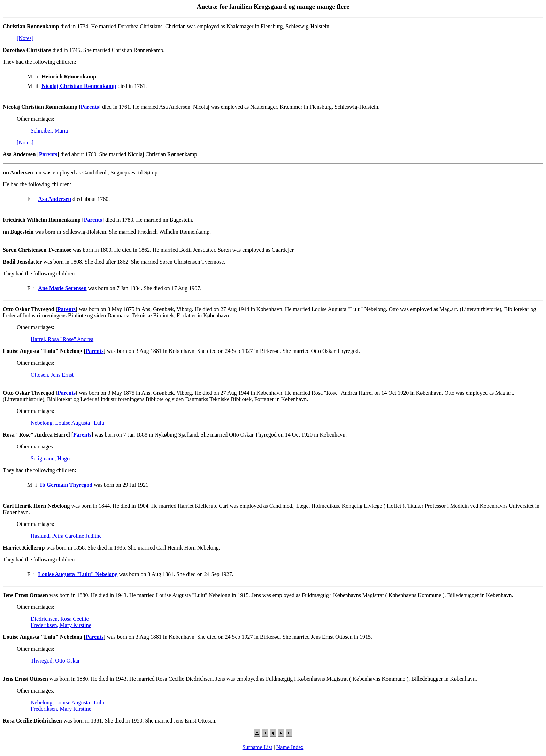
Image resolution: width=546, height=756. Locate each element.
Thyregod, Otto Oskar (55, 661)
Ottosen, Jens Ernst (52, 375)
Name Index (290, 747)
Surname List (257, 747)
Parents (90, 107)
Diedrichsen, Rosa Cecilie (60, 619)
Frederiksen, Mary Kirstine (61, 625)
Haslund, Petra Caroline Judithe (66, 536)
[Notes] (25, 38)
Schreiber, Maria (49, 131)
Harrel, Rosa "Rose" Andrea (62, 339)
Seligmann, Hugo (50, 458)
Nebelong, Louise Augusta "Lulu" (68, 423)
